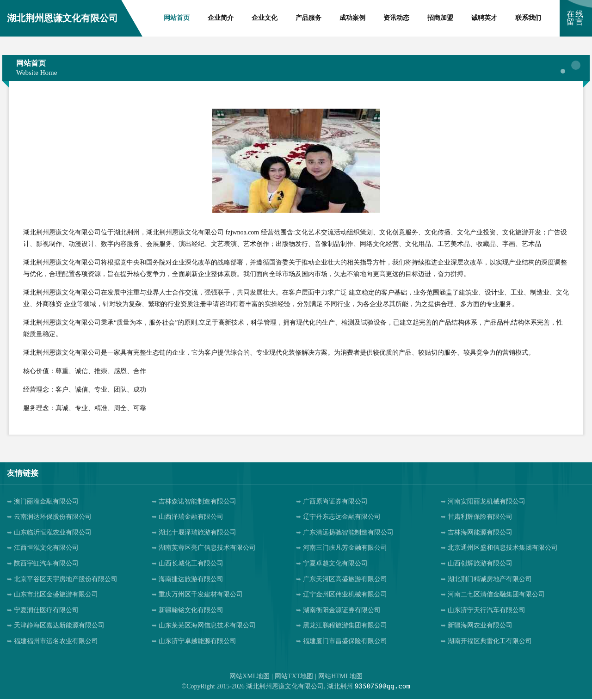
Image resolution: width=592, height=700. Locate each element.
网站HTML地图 (340, 677)
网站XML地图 (250, 677)
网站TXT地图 (294, 677)
